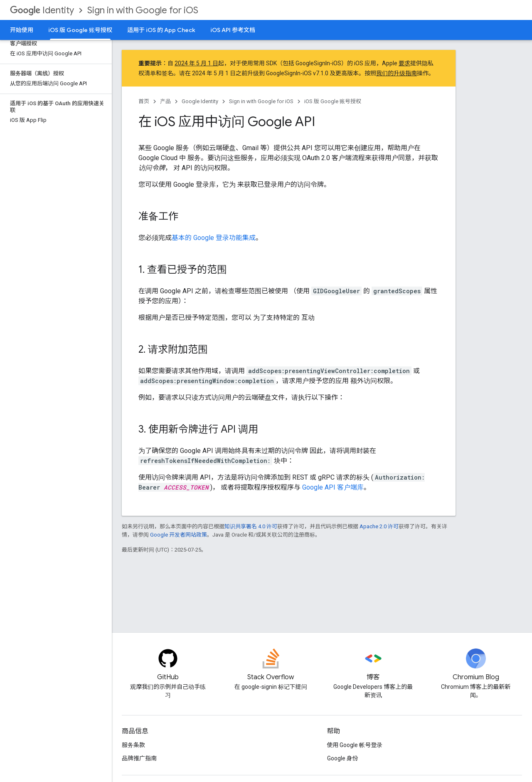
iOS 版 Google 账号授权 (333, 101)
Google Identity (200, 101)
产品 (165, 101)
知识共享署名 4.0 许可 (251, 526)
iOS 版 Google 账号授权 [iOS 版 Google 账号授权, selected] (80, 30)
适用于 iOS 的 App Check (161, 30)
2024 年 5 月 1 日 (196, 63)
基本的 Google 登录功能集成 (214, 238)
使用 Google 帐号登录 (355, 745)
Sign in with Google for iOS (143, 10)
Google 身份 (343, 758)
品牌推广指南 (139, 758)
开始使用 (22, 30)
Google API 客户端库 (333, 487)
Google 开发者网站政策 (179, 535)
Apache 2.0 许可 (379, 526)
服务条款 (133, 745)
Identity (42, 10)
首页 (144, 101)
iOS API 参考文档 (233, 30)
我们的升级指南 (397, 73)
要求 (404, 63)
